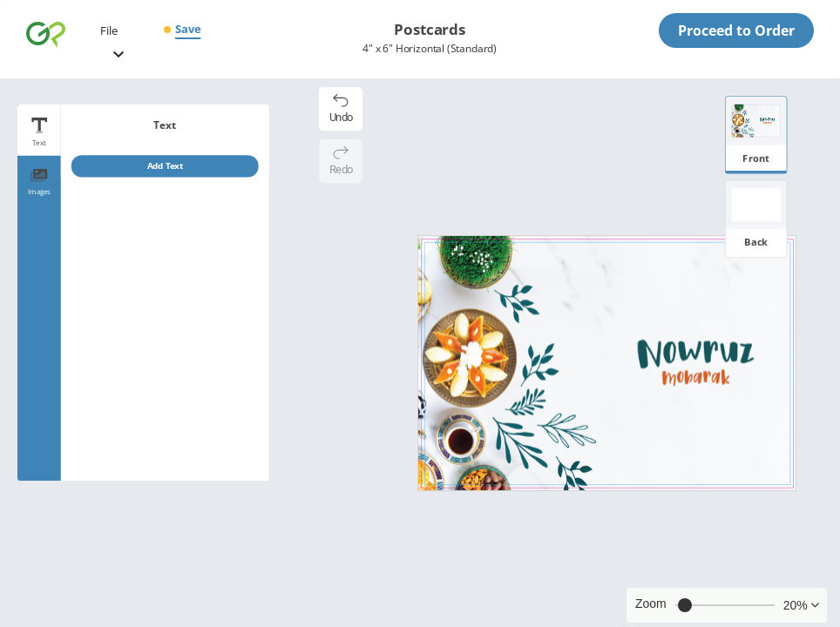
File (109, 30)
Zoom (651, 603)
